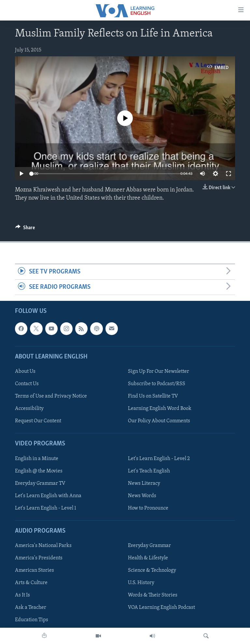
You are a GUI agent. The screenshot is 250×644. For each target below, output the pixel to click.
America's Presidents (39, 558)
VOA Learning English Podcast (161, 608)
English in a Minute (37, 459)
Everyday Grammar (149, 546)
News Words (142, 496)
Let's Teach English (149, 471)
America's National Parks (43, 546)
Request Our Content (38, 421)
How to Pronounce (148, 508)
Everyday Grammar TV (40, 483)
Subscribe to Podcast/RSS (157, 384)
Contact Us (27, 384)
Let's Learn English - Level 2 (159, 459)
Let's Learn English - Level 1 (46, 508)
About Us (25, 371)
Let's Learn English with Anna (48, 496)
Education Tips (32, 620)
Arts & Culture (31, 583)
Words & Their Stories (153, 595)
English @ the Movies (39, 471)
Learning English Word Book (160, 409)
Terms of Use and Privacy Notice (51, 396)
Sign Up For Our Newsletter (159, 371)
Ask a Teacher (31, 608)
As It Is (22, 595)
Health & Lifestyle (148, 558)
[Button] (25, 229)
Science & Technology (152, 571)
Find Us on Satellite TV (153, 396)
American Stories (35, 571)
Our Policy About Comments (159, 421)
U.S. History (141, 583)
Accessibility (29, 409)
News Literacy (144, 483)
